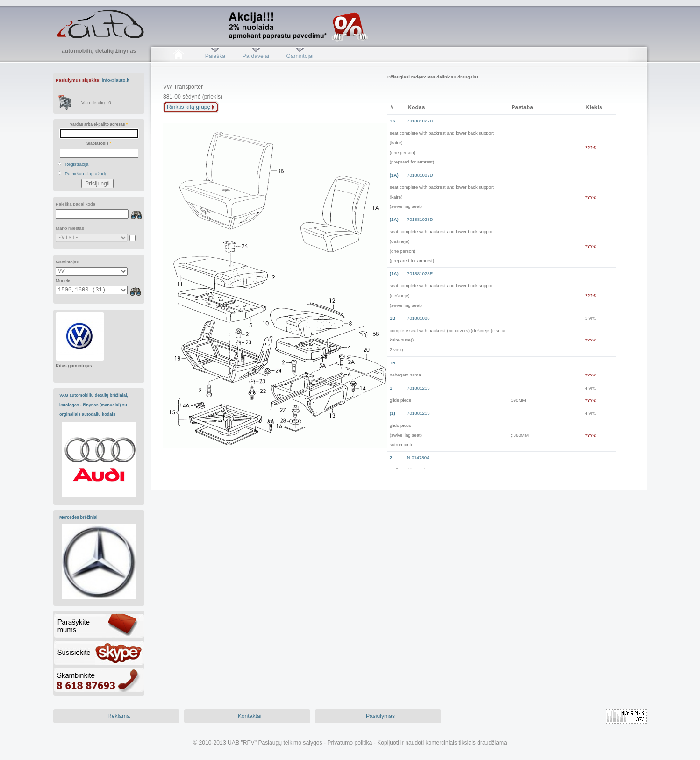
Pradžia (178, 56)
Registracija (77, 164)
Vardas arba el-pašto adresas (99, 124)
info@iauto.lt (116, 80)
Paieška (215, 56)
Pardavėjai (256, 56)
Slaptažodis (99, 143)
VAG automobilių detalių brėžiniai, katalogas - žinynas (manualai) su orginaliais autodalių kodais (94, 405)
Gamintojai (300, 56)
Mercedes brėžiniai (79, 517)
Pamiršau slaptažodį (86, 174)
